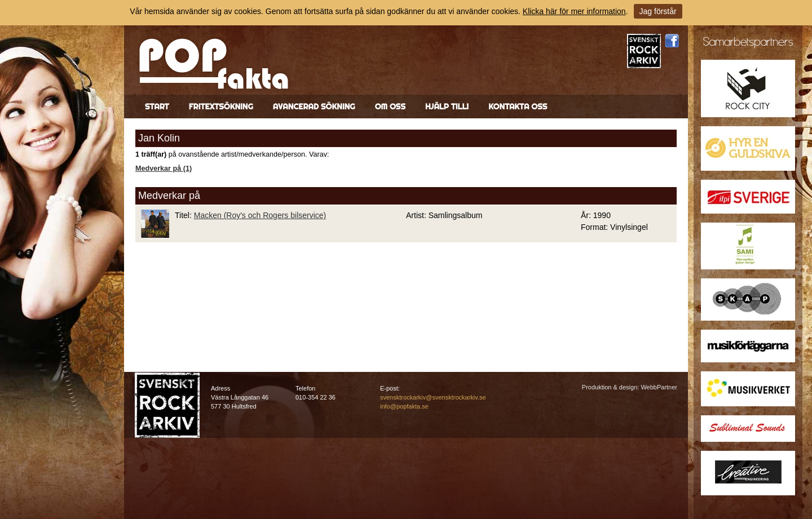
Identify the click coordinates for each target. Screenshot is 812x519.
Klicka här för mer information (574, 11)
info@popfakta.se (404, 406)
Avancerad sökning (314, 107)
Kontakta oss (518, 107)
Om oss (390, 107)
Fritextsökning (221, 107)
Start (157, 107)
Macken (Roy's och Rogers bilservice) (260, 215)
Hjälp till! (447, 107)
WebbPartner (659, 387)
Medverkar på (169, 196)
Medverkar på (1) (164, 168)
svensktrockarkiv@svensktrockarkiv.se (433, 397)
